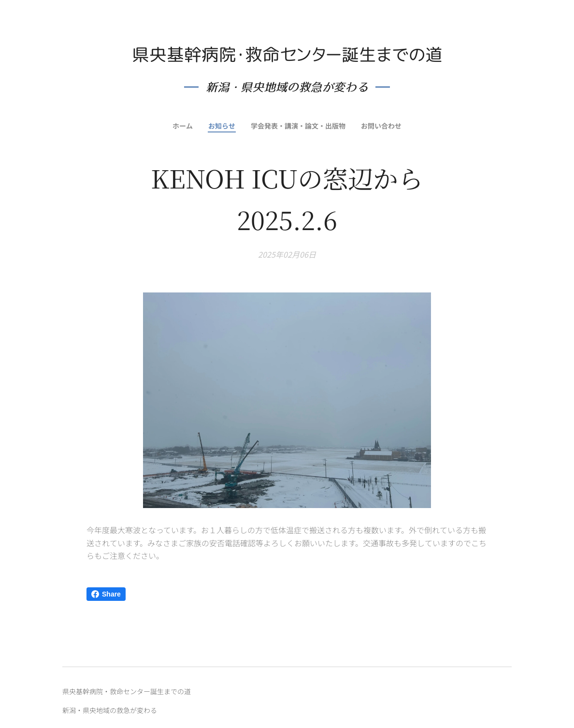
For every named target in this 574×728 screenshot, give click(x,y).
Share (106, 594)
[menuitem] (181, 126)
